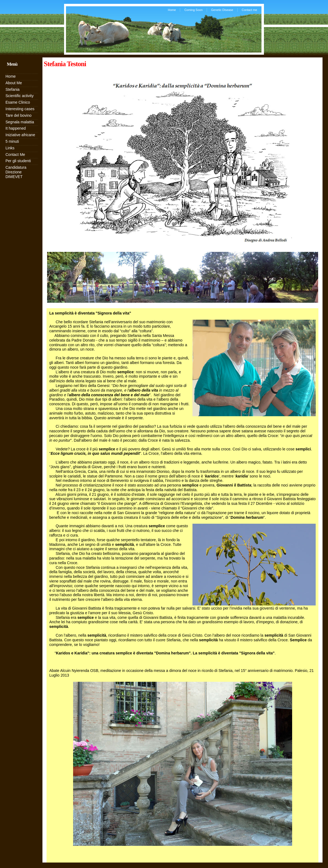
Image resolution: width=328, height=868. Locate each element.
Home (172, 10)
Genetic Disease (222, 10)
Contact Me (15, 155)
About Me (14, 83)
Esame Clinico (18, 102)
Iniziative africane (20, 135)
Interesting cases (20, 109)
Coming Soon (193, 10)
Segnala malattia (20, 122)
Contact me (249, 10)
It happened (16, 128)
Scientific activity (20, 96)
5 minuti (12, 141)
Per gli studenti (18, 161)
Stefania (12, 89)
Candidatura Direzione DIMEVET (16, 172)
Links (10, 148)
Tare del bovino (18, 115)
